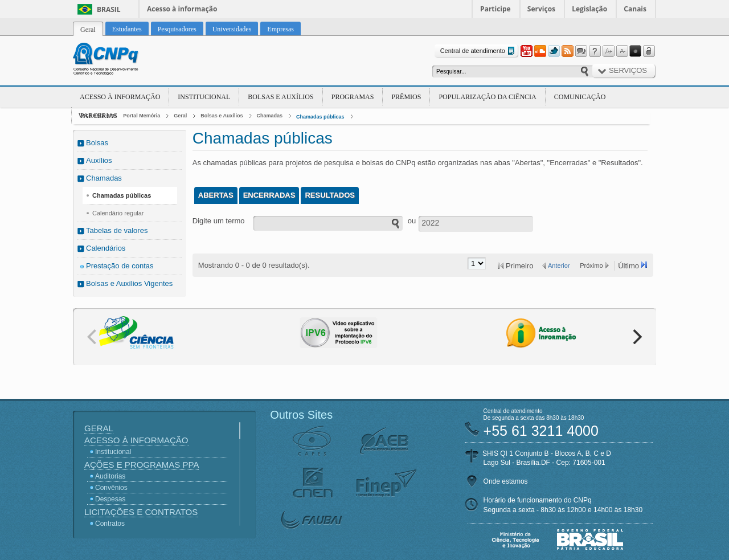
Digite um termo (219, 221)
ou (412, 221)
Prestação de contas (120, 266)
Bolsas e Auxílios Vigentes (129, 283)
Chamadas (270, 116)
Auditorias (110, 476)
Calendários (106, 248)
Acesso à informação (182, 9)
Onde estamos (506, 481)
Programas (353, 97)
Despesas (110, 499)
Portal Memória (142, 116)
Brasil (109, 9)
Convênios (111, 488)
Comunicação (580, 97)
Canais (635, 9)
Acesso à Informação (120, 97)
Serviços (541, 9)
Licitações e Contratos (141, 512)
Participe (495, 9)
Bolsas (97, 143)
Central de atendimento (479, 51)
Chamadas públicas (320, 117)
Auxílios (99, 160)
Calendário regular (118, 213)
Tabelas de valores (117, 230)
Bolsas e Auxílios (280, 97)
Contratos (110, 524)
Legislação (589, 9)
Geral (180, 116)
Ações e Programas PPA (142, 465)
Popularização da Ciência (487, 97)
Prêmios (406, 97)
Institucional (204, 97)
